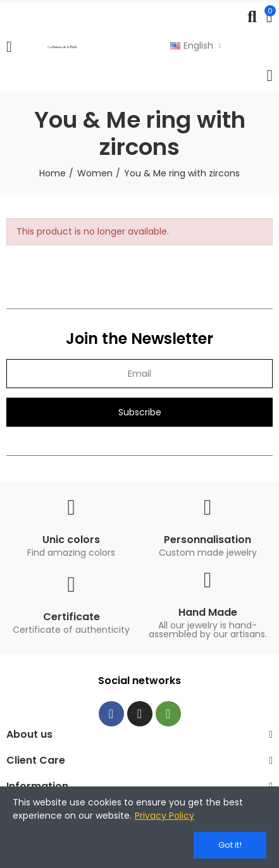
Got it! (230, 845)
